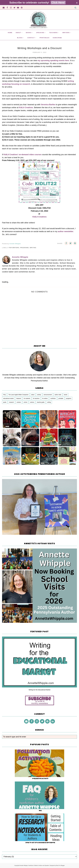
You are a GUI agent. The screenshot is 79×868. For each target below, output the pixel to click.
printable (61, 398)
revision (19, 402)
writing (33, 248)
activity (39, 395)
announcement (48, 395)
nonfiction (53, 398)
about (33, 395)
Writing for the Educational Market (40, 690)
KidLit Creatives (26, 108)
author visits (58, 395)
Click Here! (58, 3)
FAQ (4, 395)
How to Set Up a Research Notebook (40, 843)
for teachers (36, 398)
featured (19, 398)
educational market (8, 398)
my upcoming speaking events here (53, 60)
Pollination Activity (40, 779)
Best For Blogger (60, 865)
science (32, 402)
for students (27, 398)
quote (5, 402)
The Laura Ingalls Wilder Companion (18, 395)
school (25, 402)
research (11, 402)
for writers (14, 248)
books (66, 395)
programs (24, 248)
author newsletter (66, 231)
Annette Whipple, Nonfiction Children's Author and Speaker (34, 865)
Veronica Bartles (48, 105)
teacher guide (41, 402)
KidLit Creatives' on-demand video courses (23, 155)
